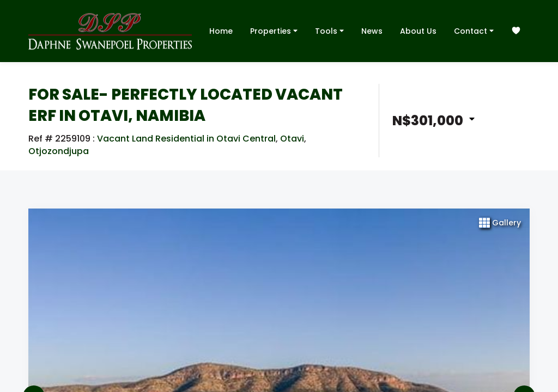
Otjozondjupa (59, 151)
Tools (329, 30)
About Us (418, 31)
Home (221, 31)
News (372, 31)
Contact (474, 30)
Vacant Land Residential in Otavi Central (186, 139)
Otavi (292, 139)
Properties (274, 30)
